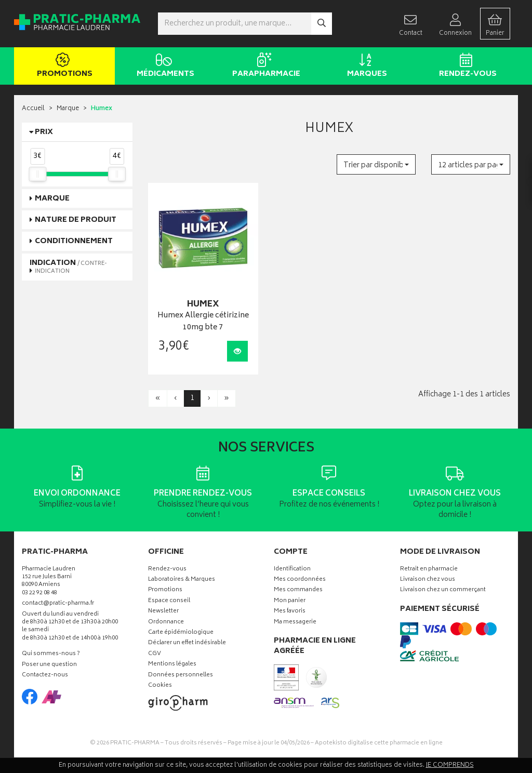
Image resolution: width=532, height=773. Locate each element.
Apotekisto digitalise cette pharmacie (379, 743)
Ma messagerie (295, 623)
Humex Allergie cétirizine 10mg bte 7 (203, 322)
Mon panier (290, 601)
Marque (68, 109)
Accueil (33, 109)
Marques (365, 66)
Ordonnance (166, 623)
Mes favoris (290, 612)
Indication (68, 266)
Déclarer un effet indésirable (187, 643)
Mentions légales (172, 665)
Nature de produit (76, 220)
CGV (155, 654)
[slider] (37, 174)
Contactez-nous (45, 676)
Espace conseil (169, 601)
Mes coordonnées (300, 580)
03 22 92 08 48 (39, 594)
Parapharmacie (264, 66)
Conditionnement (74, 241)
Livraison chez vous (428, 580)
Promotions (63, 66)
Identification (292, 570)
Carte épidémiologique (181, 633)
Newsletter (163, 612)
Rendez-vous (466, 66)
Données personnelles (181, 676)
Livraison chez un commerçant (443, 590)
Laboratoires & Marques (182, 580)
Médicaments (163, 66)
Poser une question (49, 665)
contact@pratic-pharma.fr (58, 605)
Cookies (160, 686)
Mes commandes (298, 590)
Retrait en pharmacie (429, 570)
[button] (376, 164)
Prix (44, 132)
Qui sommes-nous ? (51, 654)
